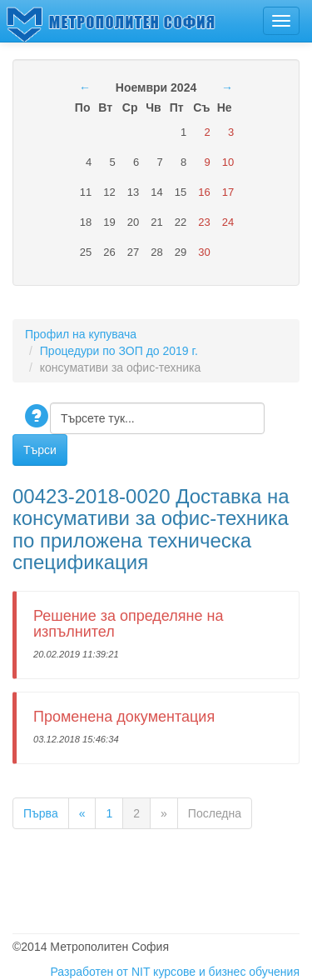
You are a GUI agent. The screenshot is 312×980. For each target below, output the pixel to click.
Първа (41, 813)
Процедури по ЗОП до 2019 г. (119, 351)
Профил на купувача (81, 334)
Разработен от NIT (100, 972)
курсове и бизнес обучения (226, 972)
